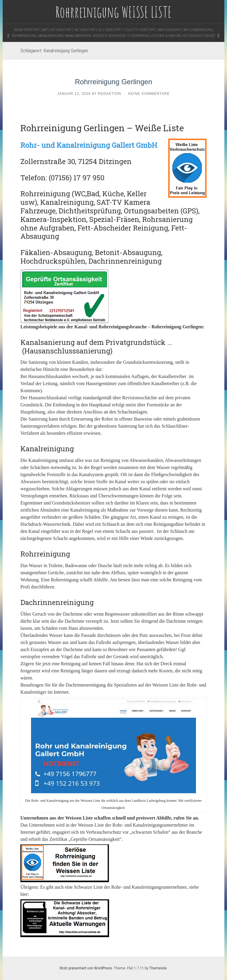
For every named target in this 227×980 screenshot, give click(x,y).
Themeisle (158, 968)
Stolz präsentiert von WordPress (86, 968)
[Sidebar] (9, 36)
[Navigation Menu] (218, 36)
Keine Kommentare (149, 94)
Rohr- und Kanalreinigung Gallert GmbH (89, 145)
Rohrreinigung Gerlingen (113, 82)
